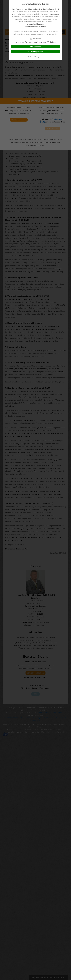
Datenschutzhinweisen (35, 24)
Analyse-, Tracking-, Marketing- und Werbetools (36, 42)
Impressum (40, 57)
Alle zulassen (36, 47)
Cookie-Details (32, 57)
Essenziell (36, 39)
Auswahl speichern (35, 52)
